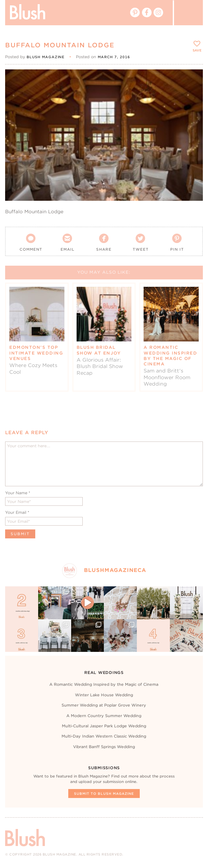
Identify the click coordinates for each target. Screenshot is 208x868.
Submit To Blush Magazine (104, 794)
